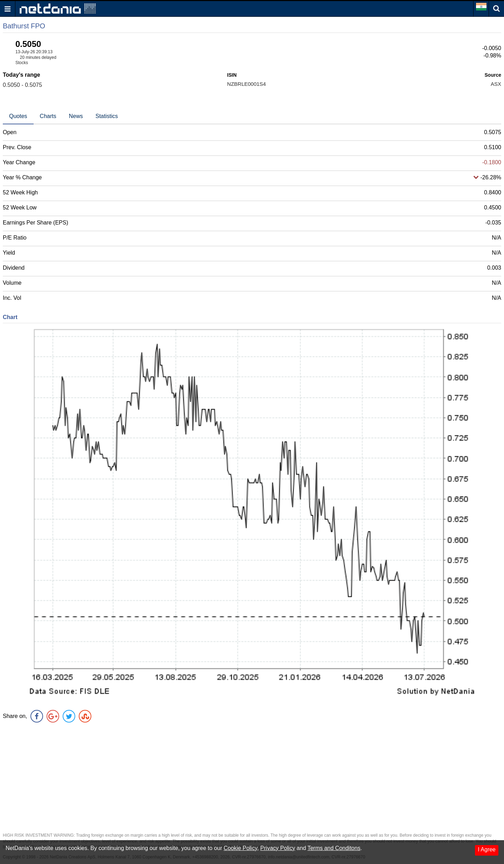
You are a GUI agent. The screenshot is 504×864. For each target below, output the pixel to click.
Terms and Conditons (334, 848)
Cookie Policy (240, 848)
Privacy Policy (278, 848)
